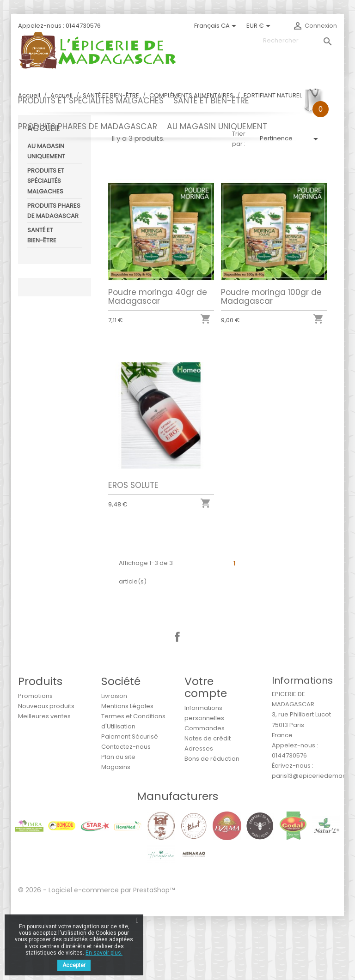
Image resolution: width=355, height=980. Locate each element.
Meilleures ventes (44, 780)
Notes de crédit (208, 802)
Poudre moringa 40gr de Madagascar (158, 360)
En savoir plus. (104, 953)
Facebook (177, 701)
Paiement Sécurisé (130, 800)
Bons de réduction (212, 822)
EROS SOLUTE (133, 549)
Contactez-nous (126, 810)
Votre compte (206, 751)
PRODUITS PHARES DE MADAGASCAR (88, 126)
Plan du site (118, 821)
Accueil (44, 192)
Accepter (74, 965)
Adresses (199, 812)
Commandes (205, 792)
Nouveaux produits (46, 770)
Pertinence (291, 203)
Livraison (114, 760)
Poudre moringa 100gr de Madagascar (271, 360)
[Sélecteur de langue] (217, 26)
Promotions (35, 760)
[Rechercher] (298, 41)
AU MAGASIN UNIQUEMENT (217, 126)
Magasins (116, 831)
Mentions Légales (127, 770)
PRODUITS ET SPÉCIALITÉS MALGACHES (91, 101)
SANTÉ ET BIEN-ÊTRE (211, 101)
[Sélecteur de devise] (260, 26)
